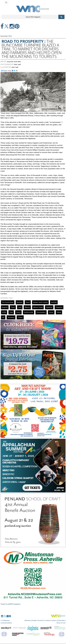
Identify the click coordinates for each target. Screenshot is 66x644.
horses (51, 312)
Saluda (59, 312)
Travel (13, 307)
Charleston (59, 307)
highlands (49, 307)
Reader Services (34, 620)
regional (5, 307)
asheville (54, 302)
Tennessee (11, 317)
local (20, 307)
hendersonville (29, 312)
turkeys (20, 317)
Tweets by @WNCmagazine (11, 604)
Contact (43, 620)
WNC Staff (17, 65)
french (18, 312)
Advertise (24, 620)
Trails (11, 312)
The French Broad (8, 302)
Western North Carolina (40, 302)
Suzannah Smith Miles (14, 62)
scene (28, 302)
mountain (20, 302)
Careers (49, 620)
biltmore (27, 307)
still (3, 317)
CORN (4, 312)
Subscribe (57, 620)
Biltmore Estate (38, 307)
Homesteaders (41, 312)
